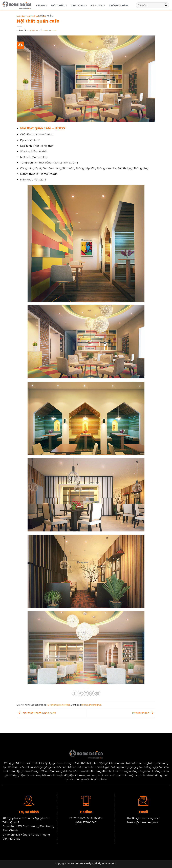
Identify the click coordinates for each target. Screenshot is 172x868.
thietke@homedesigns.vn (143, 818)
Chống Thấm (119, 5)
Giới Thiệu (46, 16)
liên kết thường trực (91, 705)
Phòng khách (144, 713)
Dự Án (42, 5)
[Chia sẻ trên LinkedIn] (98, 693)
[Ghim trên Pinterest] (92, 693)
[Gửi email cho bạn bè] (86, 693)
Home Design (50, 30)
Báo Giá (98, 5)
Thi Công (79, 5)
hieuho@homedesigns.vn (143, 822)
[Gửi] (166, 5)
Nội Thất (59, 5)
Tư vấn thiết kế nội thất (31, 16)
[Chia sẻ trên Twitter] (80, 693)
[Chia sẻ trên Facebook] (74, 693)
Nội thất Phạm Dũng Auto (36, 713)
